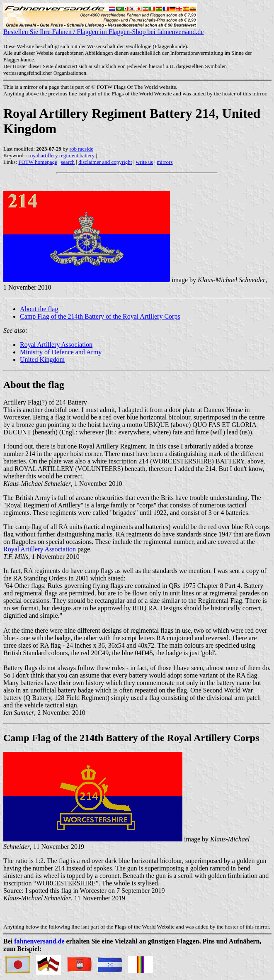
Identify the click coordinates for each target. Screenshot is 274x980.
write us (145, 162)
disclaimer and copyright (105, 162)
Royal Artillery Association (56, 345)
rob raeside (81, 149)
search (68, 162)
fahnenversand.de (39, 941)
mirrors (165, 162)
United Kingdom (42, 360)
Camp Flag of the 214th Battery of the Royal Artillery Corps (100, 316)
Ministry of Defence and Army (61, 352)
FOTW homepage (38, 162)
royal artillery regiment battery (61, 155)
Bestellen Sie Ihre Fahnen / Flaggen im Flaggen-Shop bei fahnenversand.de (103, 29)
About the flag (39, 309)
